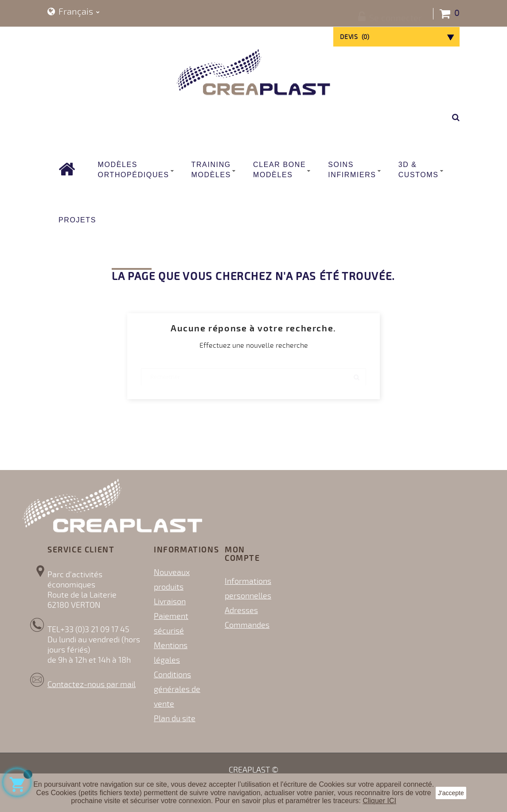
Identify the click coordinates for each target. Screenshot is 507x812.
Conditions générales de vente (177, 689)
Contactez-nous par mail (92, 684)
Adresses (241, 610)
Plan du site (175, 719)
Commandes (247, 625)
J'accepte (451, 793)
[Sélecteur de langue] (74, 12)
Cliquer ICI (379, 801)
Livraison (170, 602)
